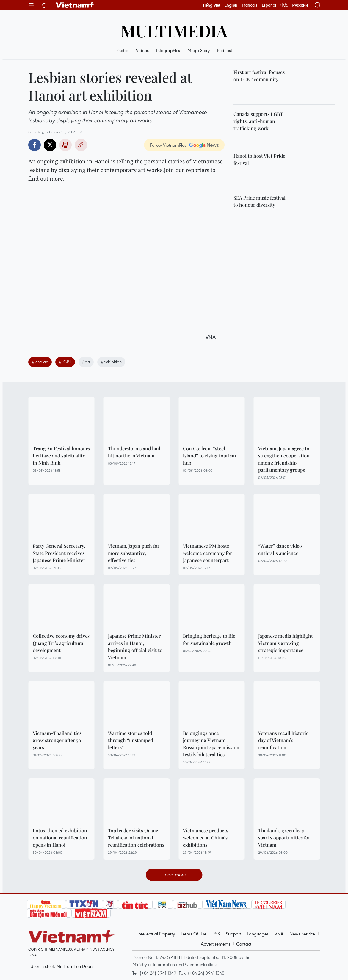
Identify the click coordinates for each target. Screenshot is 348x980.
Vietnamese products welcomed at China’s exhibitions (206, 838)
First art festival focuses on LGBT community (259, 76)
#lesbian (40, 362)
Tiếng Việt (211, 5)
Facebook (35, 145)
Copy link (81, 145)
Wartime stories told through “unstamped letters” (130, 740)
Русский (300, 5)
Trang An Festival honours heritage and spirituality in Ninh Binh (61, 456)
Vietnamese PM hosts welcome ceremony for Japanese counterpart (207, 553)
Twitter (50, 145)
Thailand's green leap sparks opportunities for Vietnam (284, 838)
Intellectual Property (156, 934)
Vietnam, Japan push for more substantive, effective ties (134, 553)
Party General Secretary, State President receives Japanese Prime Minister (59, 553)
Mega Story (199, 50)
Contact (244, 944)
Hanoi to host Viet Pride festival (259, 159)
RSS (216, 934)
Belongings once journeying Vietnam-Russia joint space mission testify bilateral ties (211, 744)
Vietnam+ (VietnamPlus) (76, 5)
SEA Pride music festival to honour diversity (260, 201)
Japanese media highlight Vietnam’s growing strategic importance (286, 643)
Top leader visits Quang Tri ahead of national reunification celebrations (136, 838)
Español (269, 5)
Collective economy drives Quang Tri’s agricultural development (61, 643)
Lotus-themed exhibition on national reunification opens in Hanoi (60, 838)
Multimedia (174, 30)
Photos (122, 50)
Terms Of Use (194, 934)
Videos (142, 50)
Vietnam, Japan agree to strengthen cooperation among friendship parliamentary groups (284, 459)
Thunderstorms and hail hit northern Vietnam (134, 452)
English (231, 5)
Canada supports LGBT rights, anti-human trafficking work (258, 121)
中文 (284, 5)
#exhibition (111, 362)
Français (250, 5)
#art (86, 362)
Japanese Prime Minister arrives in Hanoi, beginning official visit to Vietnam (135, 647)
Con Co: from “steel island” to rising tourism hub (209, 456)
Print (65, 145)
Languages (258, 934)
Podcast (225, 50)
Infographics (168, 50)
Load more (174, 874)
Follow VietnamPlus (168, 145)
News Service (302, 934)
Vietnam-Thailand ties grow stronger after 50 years (57, 740)
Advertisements (215, 944)
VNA (279, 934)
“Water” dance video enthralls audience (280, 549)
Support (233, 934)
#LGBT (65, 362)
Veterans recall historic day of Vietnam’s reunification (283, 740)
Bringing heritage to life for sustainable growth (209, 639)
